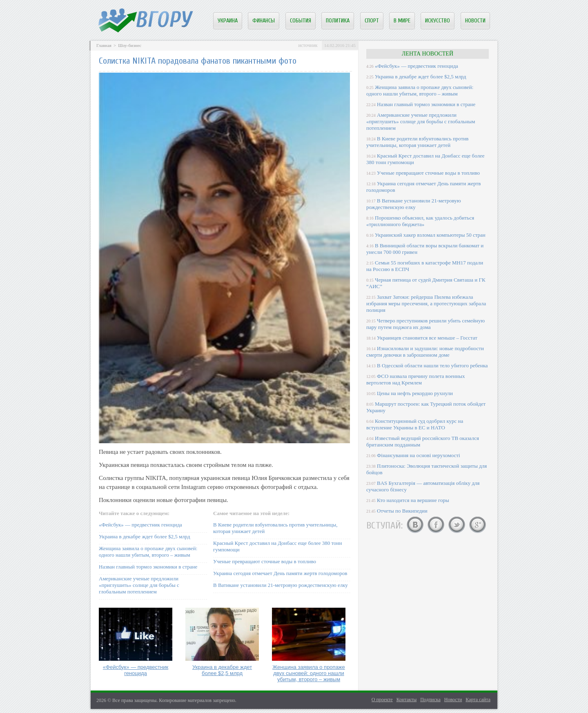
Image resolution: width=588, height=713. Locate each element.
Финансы (264, 21)
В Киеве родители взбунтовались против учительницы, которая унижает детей (417, 142)
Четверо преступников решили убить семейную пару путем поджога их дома (425, 324)
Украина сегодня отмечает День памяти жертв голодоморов (280, 573)
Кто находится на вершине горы (413, 500)
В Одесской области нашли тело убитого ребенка (432, 365)
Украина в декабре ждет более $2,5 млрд (145, 536)
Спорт (372, 21)
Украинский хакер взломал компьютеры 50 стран (430, 235)
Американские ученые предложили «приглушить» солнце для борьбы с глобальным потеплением (139, 585)
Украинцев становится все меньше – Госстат (427, 338)
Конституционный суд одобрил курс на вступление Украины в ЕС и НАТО (415, 424)
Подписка (430, 700)
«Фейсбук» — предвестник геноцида (140, 525)
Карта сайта (478, 700)
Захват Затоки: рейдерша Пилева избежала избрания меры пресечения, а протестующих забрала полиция (426, 303)
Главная (104, 45)
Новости (475, 21)
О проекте (382, 700)
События (301, 21)
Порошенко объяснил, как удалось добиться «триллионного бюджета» (420, 221)
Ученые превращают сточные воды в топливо (265, 561)
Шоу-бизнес (130, 45)
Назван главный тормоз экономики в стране (148, 567)
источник (308, 45)
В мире (402, 21)
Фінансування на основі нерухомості (419, 455)
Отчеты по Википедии (402, 511)
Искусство (438, 21)
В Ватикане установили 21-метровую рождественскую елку (281, 585)
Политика (338, 21)
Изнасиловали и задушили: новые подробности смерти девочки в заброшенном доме (425, 352)
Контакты (407, 700)
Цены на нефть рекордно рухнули (415, 393)
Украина (228, 21)
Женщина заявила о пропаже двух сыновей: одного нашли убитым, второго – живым (148, 552)
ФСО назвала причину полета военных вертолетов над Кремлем (415, 379)
